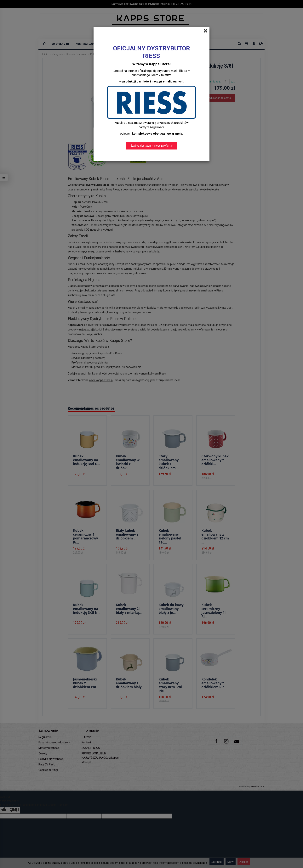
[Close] (206, 31)
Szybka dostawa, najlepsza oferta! (151, 146)
